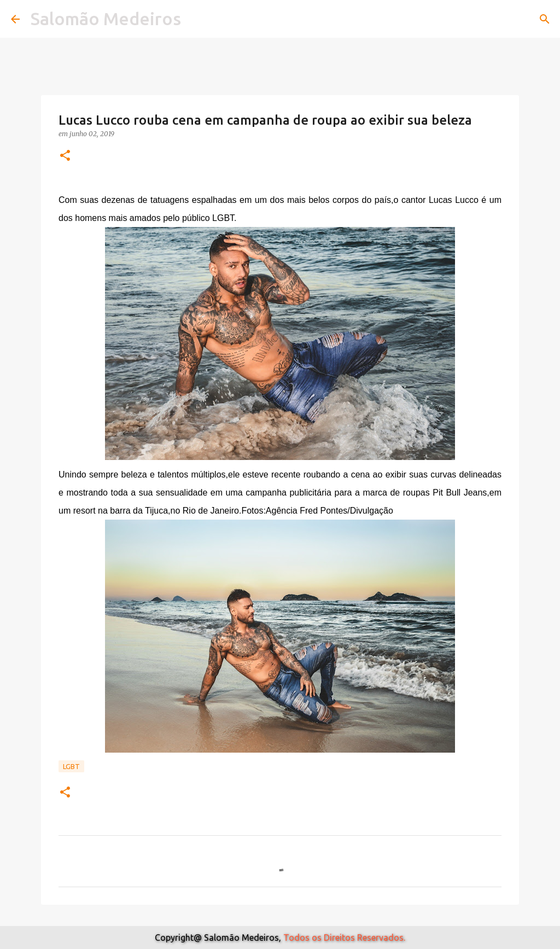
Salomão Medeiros (106, 19)
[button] (65, 156)
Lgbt (71, 766)
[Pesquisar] (545, 19)
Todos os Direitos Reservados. (344, 938)
